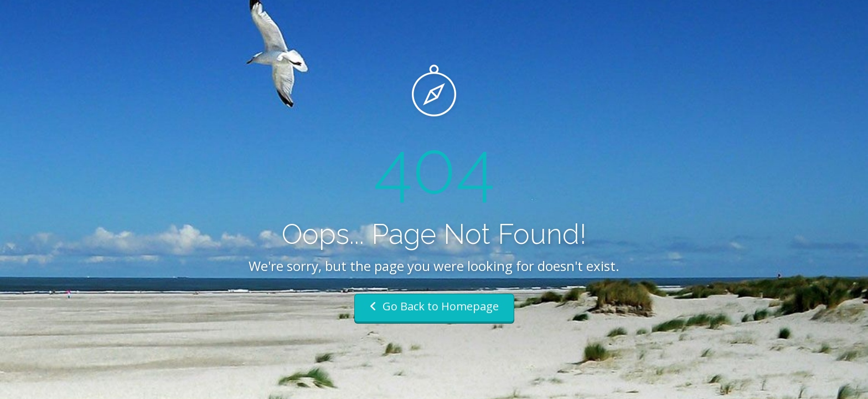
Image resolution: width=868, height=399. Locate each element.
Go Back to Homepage (434, 306)
